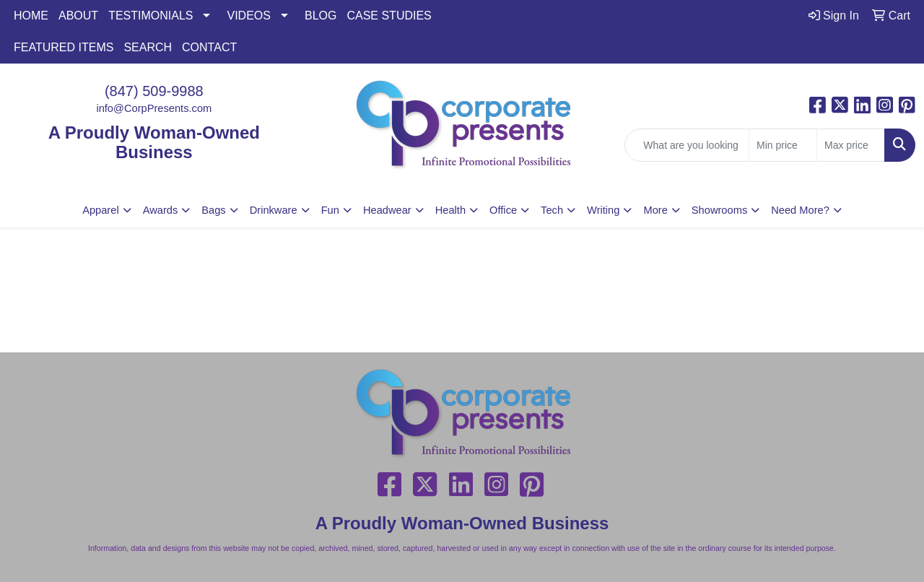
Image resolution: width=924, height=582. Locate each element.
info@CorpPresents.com (154, 108)
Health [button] (450, 210)
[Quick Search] (687, 145)
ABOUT (78, 16)
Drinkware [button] (274, 210)
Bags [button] (213, 210)
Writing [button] (603, 210)
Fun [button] (330, 210)
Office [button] (503, 210)
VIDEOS (248, 16)
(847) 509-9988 (154, 91)
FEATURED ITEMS (64, 47)
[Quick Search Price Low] (783, 145)
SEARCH (148, 47)
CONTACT (209, 47)
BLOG (321, 16)
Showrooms (719, 210)
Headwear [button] (387, 210)
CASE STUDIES (389, 16)
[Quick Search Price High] (851, 145)
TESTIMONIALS (151, 16)
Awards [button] (161, 210)
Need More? (800, 210)
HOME (31, 16)
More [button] (655, 210)
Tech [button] (552, 210)
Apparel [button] (101, 210)
